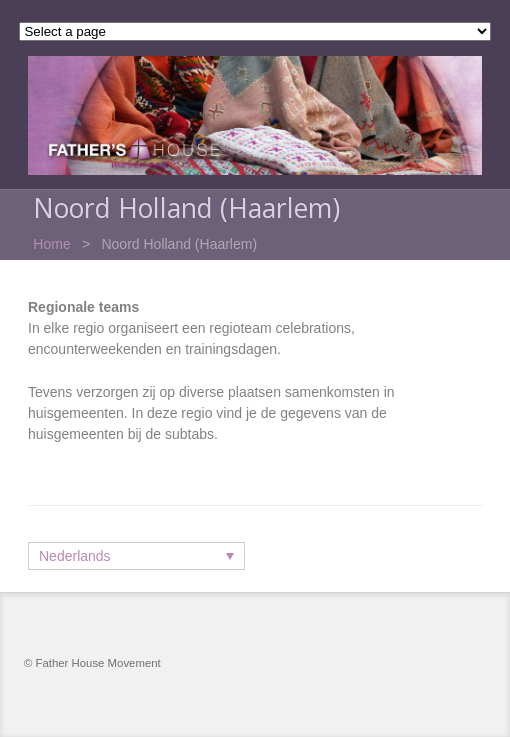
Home (51, 244)
